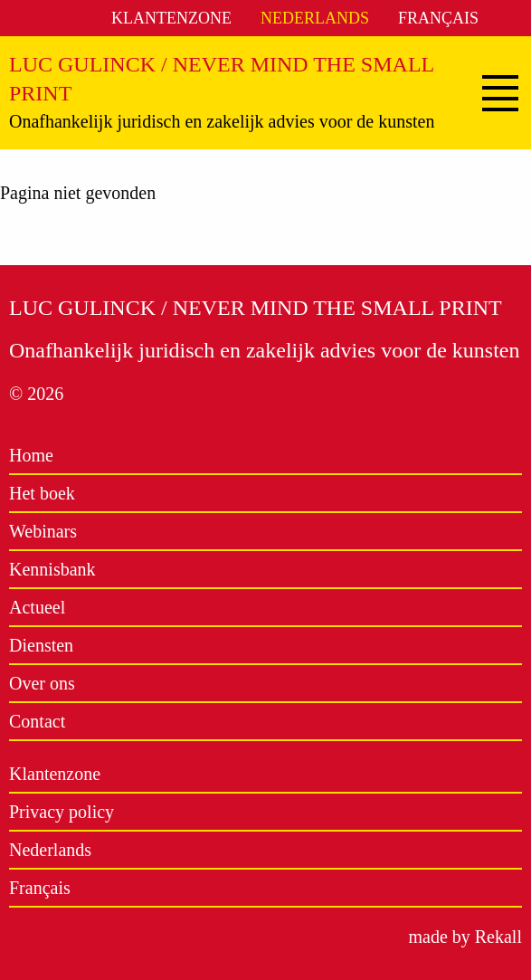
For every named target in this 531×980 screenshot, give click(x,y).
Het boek (42, 493)
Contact (37, 721)
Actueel (37, 607)
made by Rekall (465, 937)
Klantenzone (171, 18)
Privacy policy (62, 812)
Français (438, 18)
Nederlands (315, 18)
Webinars (43, 531)
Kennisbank (52, 569)
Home (31, 455)
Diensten (41, 645)
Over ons (42, 683)
